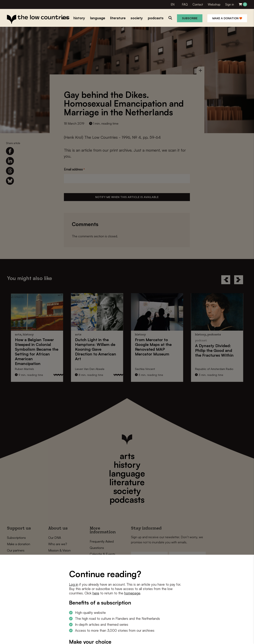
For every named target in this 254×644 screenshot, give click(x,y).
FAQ (185, 4)
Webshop (214, 4)
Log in (74, 584)
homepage (132, 593)
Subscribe (190, 18)
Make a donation (227, 18)
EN (173, 4)
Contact (198, 4)
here (96, 593)
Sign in (230, 4)
